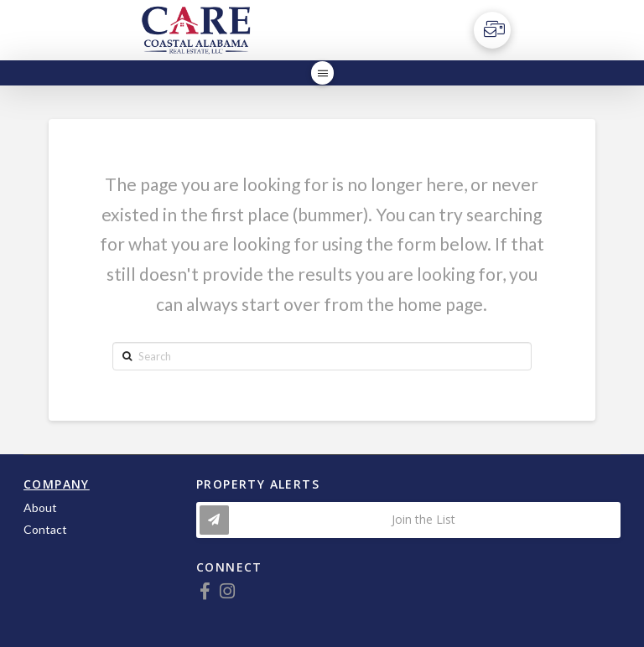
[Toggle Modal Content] (408, 520)
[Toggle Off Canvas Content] (492, 30)
